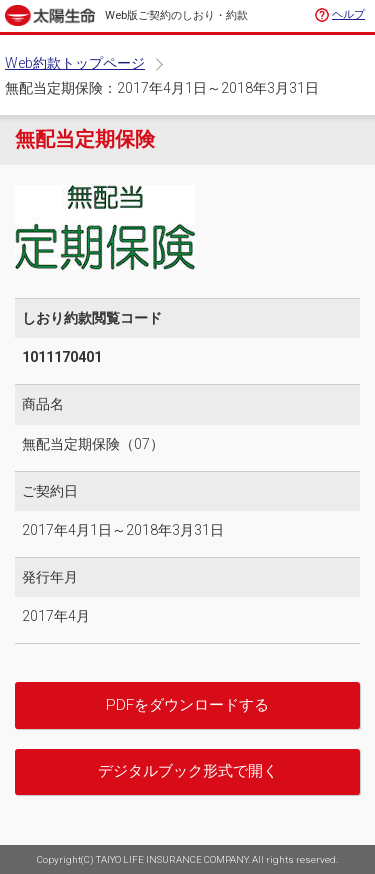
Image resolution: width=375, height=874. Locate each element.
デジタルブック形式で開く (188, 771)
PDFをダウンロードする (187, 705)
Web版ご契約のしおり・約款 (176, 15)
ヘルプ (348, 14)
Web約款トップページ (75, 63)
